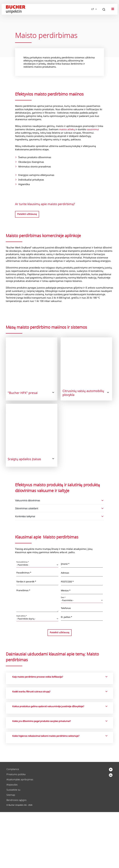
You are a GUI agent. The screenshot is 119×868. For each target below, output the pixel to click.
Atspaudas (12, 841)
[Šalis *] (82, 656)
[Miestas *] (82, 647)
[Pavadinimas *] (37, 630)
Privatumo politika (16, 830)
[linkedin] (111, 827)
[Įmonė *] (82, 621)
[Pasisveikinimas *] (37, 621)
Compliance (13, 825)
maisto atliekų (67, 129)
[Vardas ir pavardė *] (37, 638)
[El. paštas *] (82, 674)
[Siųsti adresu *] (37, 675)
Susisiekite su (13, 846)
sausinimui (93, 129)
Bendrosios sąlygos (16, 856)
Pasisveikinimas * (23, 618)
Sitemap (11, 851)
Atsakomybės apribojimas (20, 836)
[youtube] (111, 832)
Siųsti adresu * (22, 672)
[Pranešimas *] (37, 656)
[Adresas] (82, 630)
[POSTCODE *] (82, 639)
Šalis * (63, 653)
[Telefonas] (82, 665)
